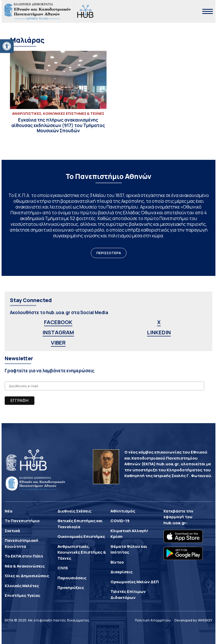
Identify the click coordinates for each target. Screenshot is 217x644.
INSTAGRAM (58, 332)
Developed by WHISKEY (193, 620)
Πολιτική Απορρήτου (153, 620)
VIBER (58, 343)
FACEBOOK (58, 322)
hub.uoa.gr (175, 523)
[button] (7, 46)
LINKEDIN (159, 332)
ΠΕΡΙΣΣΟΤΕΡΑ (109, 253)
